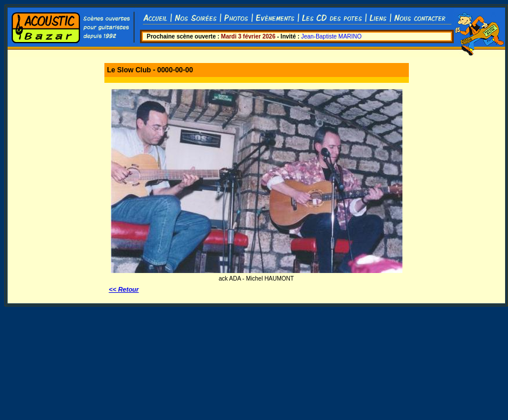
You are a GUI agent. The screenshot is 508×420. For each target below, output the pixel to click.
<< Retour (124, 289)
